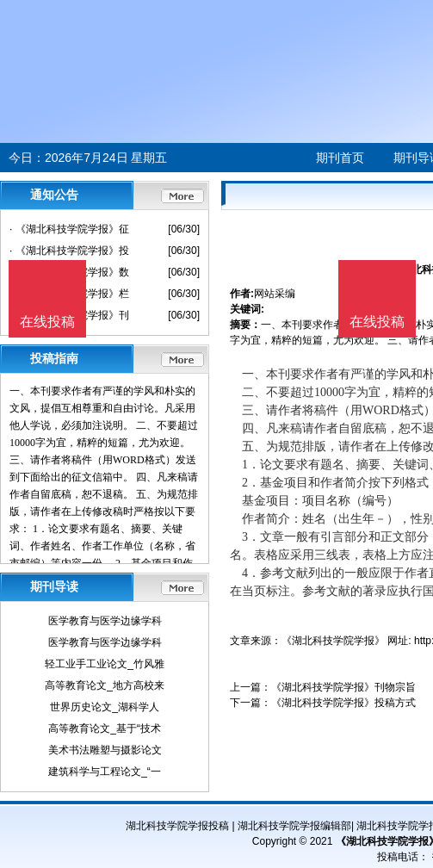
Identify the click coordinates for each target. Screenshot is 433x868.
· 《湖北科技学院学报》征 (69, 229)
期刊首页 (340, 158)
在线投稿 (377, 322)
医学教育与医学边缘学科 (105, 621)
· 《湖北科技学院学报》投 (69, 251)
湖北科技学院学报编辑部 (294, 826)
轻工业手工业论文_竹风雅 (105, 664)
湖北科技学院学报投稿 (177, 826)
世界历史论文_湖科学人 (105, 707)
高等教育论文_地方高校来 (105, 685)
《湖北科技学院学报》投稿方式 (343, 703)
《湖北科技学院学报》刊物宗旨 (343, 687)
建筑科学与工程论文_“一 (105, 772)
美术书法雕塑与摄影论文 (105, 750)
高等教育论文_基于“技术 (105, 728)
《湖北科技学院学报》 (333, 641)
